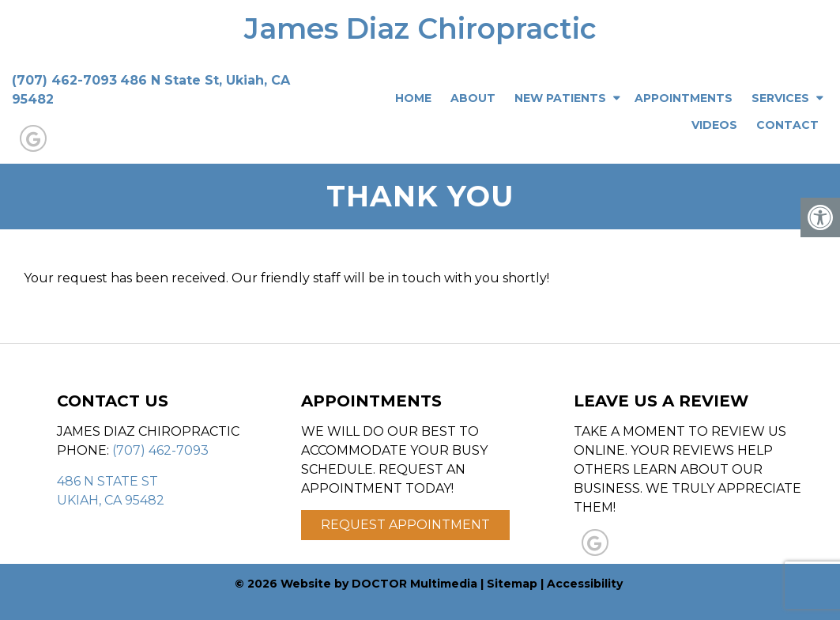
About (473, 98)
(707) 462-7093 (64, 80)
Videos (714, 125)
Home (413, 98)
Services (780, 98)
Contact (787, 125)
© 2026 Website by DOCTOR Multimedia (356, 584)
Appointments (684, 98)
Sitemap (512, 584)
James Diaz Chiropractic (420, 28)
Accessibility (585, 584)
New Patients (560, 98)
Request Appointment (405, 525)
